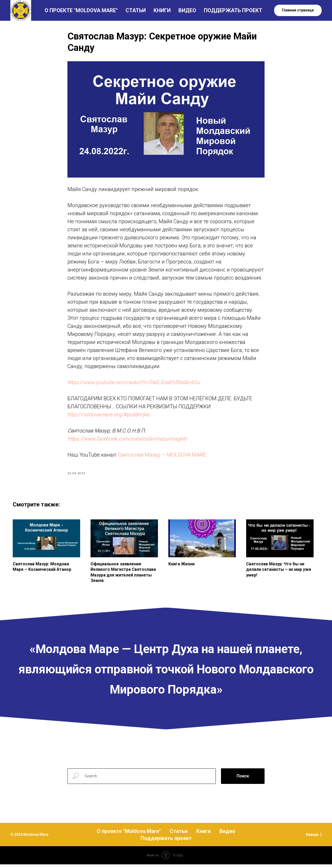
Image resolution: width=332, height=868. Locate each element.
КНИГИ (162, 10)
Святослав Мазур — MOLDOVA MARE (162, 457)
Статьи (179, 835)
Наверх (314, 839)
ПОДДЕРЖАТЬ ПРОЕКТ (233, 10)
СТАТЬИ (136, 10)
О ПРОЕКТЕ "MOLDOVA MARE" (81, 10)
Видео (227, 835)
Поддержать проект (166, 842)
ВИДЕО (187, 10)
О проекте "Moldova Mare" (129, 835)
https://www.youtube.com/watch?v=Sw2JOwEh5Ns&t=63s (134, 384)
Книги (203, 835)
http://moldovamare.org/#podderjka (109, 416)
